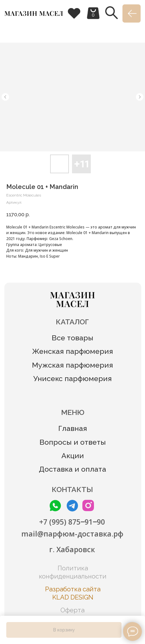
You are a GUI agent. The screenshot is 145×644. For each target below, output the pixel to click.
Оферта (72, 610)
